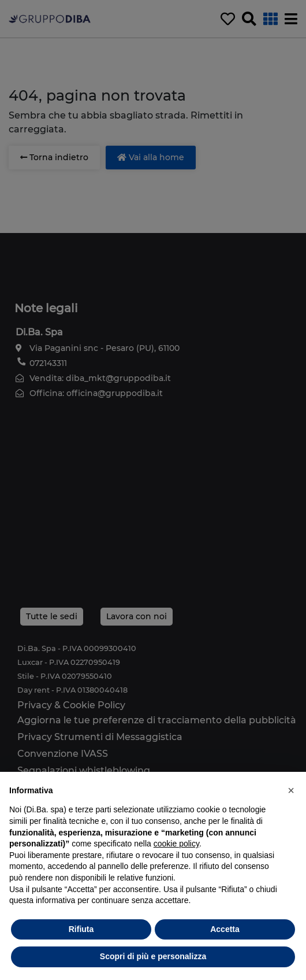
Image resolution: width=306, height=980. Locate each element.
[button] (291, 790)
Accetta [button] (225, 929)
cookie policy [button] (176, 844)
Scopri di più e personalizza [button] (153, 956)
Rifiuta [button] (81, 929)
